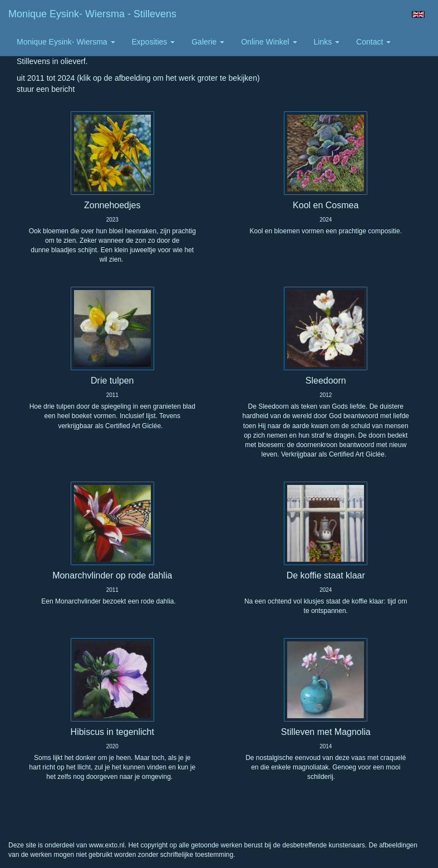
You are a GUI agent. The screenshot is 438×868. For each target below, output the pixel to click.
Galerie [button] (208, 42)
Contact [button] (373, 42)
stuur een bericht (46, 89)
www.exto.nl (107, 845)
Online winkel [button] (269, 42)
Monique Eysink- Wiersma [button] (66, 42)
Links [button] (327, 42)
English (418, 14)
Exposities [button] (154, 42)
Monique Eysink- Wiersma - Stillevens (92, 14)
